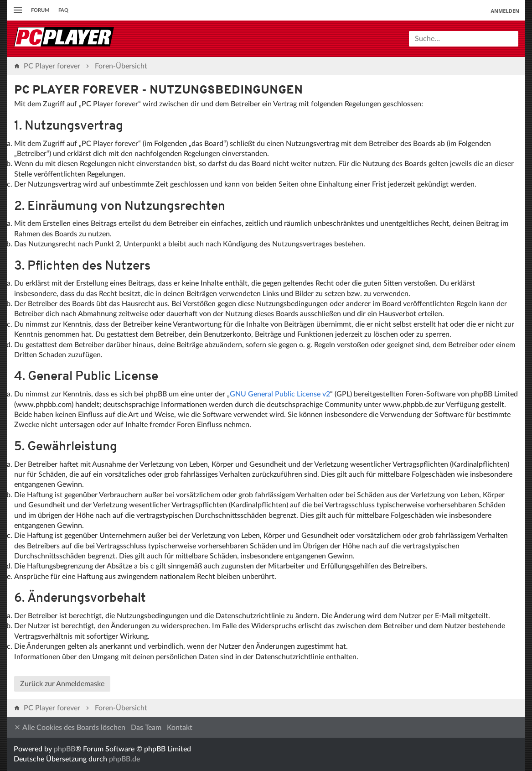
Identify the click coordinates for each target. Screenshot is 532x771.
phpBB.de (124, 759)
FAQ (63, 10)
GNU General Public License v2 (280, 394)
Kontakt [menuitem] (180, 728)
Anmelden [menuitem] (505, 11)
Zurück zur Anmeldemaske (62, 684)
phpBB (65, 749)
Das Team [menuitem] (146, 728)
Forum (40, 10)
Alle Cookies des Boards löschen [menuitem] (70, 727)
